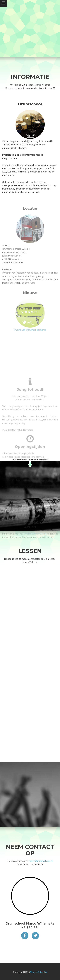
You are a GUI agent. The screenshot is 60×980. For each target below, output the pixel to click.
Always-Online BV (38, 972)
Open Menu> (4, 3)
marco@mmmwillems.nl (41, 861)
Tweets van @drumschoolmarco (30, 146)
